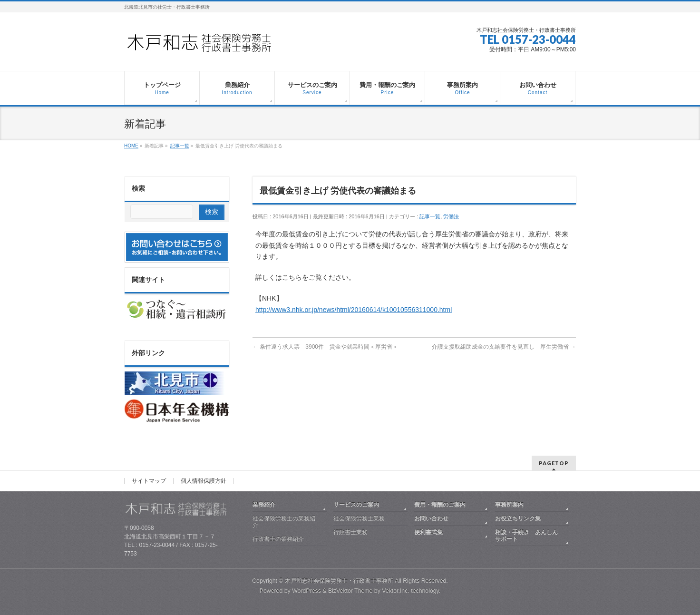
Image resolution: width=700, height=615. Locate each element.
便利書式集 (428, 532)
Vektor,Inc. (396, 591)
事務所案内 (509, 505)
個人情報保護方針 (204, 481)
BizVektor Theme (350, 591)
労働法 (451, 216)
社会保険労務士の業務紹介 (284, 522)
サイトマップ (149, 481)
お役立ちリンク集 (518, 518)
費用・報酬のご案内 (440, 505)
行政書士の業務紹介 (278, 539)
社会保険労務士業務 (359, 518)
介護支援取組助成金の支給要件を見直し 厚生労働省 (504, 347)
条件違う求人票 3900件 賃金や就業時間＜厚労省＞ (325, 347)
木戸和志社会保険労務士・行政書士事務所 (339, 581)
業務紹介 (264, 505)
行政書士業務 (350, 532)
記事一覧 (430, 216)
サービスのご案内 (356, 505)
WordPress (306, 591)
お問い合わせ (431, 518)
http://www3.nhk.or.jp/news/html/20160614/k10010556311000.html (354, 310)
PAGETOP (554, 463)
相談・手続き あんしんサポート (526, 536)
